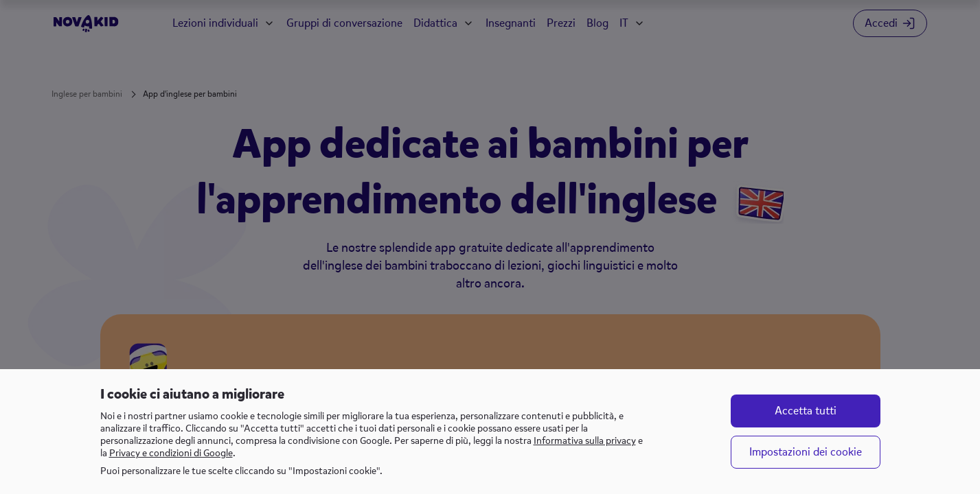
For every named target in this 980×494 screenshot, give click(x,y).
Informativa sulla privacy (585, 441)
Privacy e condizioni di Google (171, 453)
